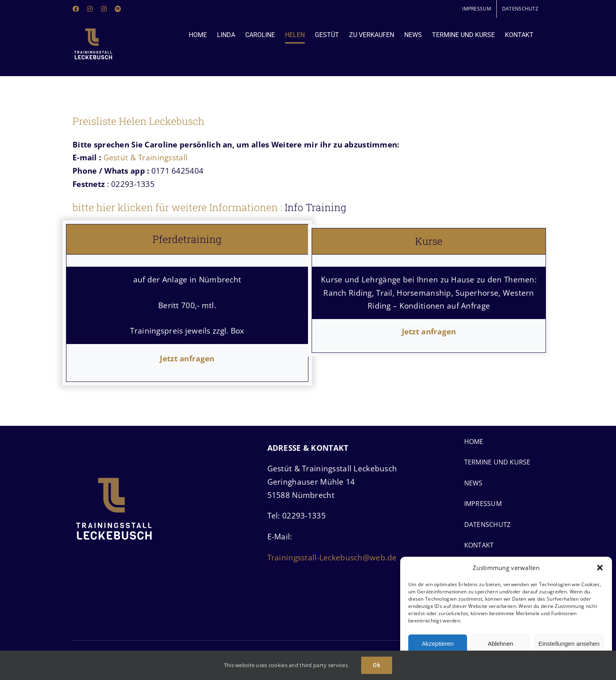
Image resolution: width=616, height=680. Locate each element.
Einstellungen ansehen (569, 644)
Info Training (315, 207)
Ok (377, 665)
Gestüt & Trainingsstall (146, 158)
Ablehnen (500, 644)
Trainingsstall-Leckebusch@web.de (332, 558)
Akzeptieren (437, 644)
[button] (600, 568)
